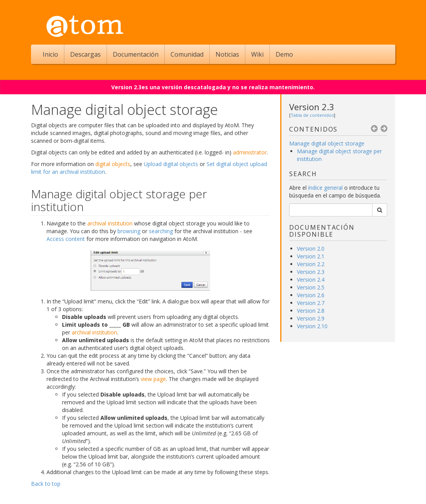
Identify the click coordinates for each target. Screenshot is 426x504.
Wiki (257, 54)
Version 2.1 (311, 256)
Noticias (227, 54)
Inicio (50, 54)
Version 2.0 (311, 249)
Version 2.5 (311, 287)
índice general (326, 188)
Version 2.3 (312, 107)
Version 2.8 (311, 311)
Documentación (136, 54)
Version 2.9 (311, 318)
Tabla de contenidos (312, 115)
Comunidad (187, 54)
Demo (284, 54)
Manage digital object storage (327, 143)
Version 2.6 (311, 295)
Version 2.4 (311, 280)
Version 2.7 (311, 303)
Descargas (85, 54)
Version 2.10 (312, 326)
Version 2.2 (311, 264)
